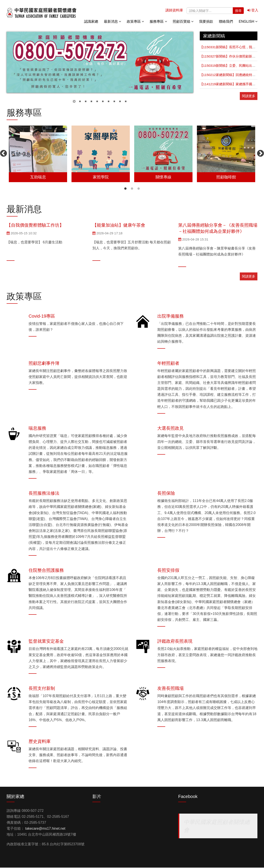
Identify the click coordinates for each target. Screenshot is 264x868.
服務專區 (158, 22)
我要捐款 (206, 22)
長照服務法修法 (44, 494)
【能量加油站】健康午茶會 (119, 226)
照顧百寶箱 (183, 22)
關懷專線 (253, 55)
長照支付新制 (42, 689)
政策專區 (135, 22)
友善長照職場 (170, 689)
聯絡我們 (226, 22)
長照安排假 (168, 571)
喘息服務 (37, 429)
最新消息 (112, 22)
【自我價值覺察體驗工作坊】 (35, 226)
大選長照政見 (170, 429)
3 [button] (139, 189)
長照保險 (166, 494)
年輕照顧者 (168, 363)
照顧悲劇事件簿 (44, 363)
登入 (253, 11)
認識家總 (91, 22)
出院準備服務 (170, 316)
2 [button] (132, 189)
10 (126, 102)
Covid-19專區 (42, 316)
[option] (38, 154)
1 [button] (125, 189)
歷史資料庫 (40, 742)
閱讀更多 (249, 96)
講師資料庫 (174, 11)
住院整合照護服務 (46, 571)
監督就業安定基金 (46, 642)
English (248, 22)
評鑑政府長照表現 (175, 642)
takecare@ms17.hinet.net (45, 829)
